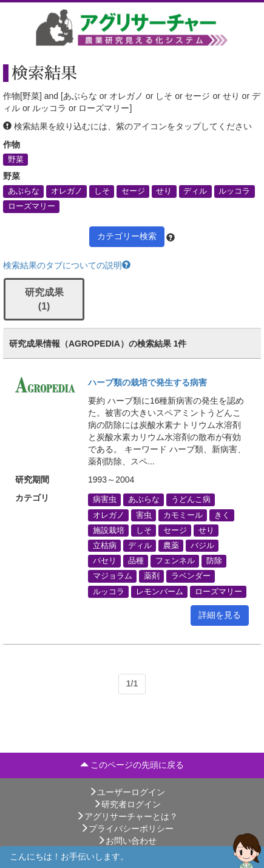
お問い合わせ (127, 841)
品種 (136, 561)
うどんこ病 (191, 500)
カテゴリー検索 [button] (127, 236)
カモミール (183, 515)
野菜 (16, 160)
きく (222, 515)
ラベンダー (191, 576)
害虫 (144, 515)
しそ (102, 191)
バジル (202, 546)
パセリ (105, 561)
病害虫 (105, 500)
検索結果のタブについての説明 (67, 265)
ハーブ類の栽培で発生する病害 (147, 382)
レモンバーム (160, 591)
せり (164, 191)
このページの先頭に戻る (132, 765)
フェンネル (175, 561)
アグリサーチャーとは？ (127, 816)
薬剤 (152, 576)
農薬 (171, 546)
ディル (195, 191)
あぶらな (24, 191)
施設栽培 (109, 530)
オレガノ (67, 191)
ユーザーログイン (127, 792)
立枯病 (105, 546)
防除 (214, 561)
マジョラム (113, 576)
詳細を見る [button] (220, 615)
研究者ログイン (127, 804)
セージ (133, 191)
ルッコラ (234, 191)
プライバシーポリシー (127, 829)
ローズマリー (32, 206)
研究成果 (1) (44, 299)
